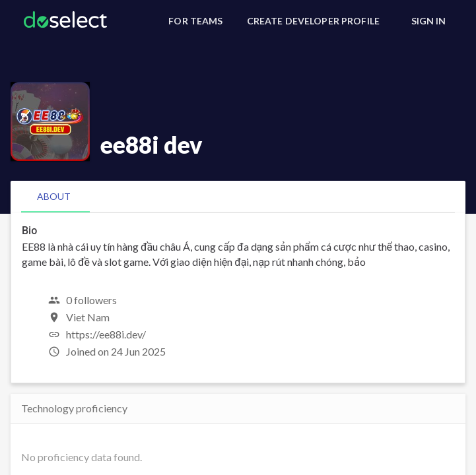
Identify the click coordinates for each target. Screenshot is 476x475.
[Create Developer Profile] (313, 21)
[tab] (54, 197)
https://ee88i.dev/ (106, 334)
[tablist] (238, 197)
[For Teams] (195, 21)
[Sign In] (428, 21)
